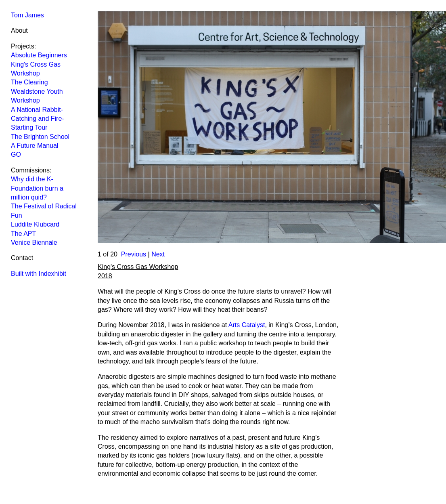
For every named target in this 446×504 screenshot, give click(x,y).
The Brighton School (40, 137)
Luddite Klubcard (35, 224)
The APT (23, 234)
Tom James (27, 15)
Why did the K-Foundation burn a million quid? (37, 188)
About (19, 30)
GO (16, 154)
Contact (22, 258)
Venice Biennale (34, 243)
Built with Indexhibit (39, 274)
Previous (134, 254)
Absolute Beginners (39, 55)
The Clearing (29, 82)
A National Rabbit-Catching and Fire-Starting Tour (38, 119)
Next (158, 254)
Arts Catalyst (247, 325)
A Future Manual (35, 146)
